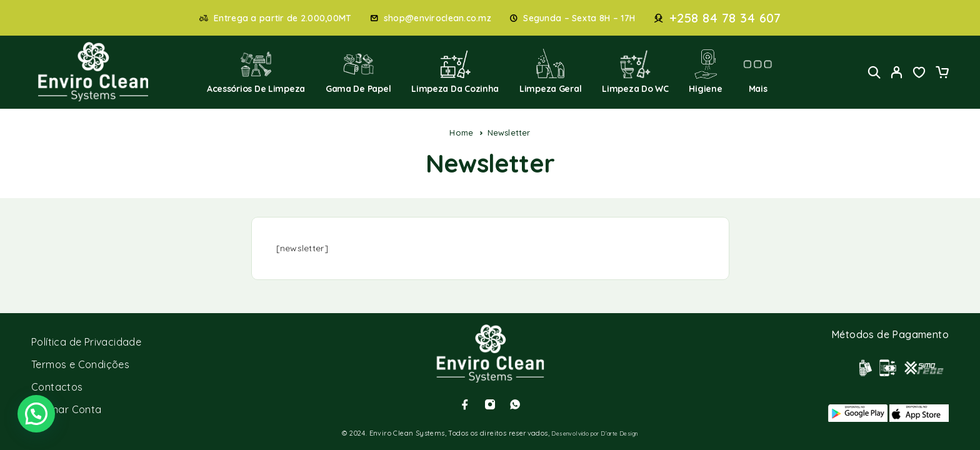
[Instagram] (490, 404)
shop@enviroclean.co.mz (437, 18)
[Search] (874, 72)
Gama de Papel (358, 72)
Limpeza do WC (635, 72)
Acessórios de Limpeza (256, 72)
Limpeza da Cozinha (455, 72)
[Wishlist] (919, 74)
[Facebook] (465, 404)
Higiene (705, 72)
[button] (36, 414)
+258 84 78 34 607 (725, 18)
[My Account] (897, 72)
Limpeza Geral (551, 72)
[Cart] (942, 74)
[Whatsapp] (515, 404)
